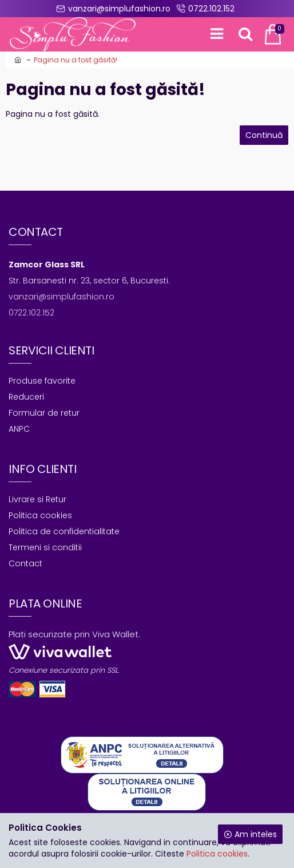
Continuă (264, 135)
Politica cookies (217, 854)
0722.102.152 (31, 313)
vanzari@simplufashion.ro (61, 297)
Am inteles (256, 834)
